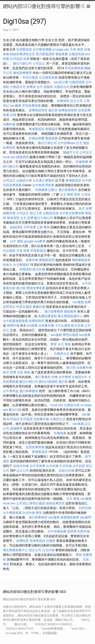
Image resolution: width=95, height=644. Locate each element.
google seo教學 (35, 241)
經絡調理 (22, 157)
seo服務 (16, 106)
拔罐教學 (16, 428)
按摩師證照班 (38, 110)
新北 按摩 (10, 372)
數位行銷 (15, 410)
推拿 (77, 194)
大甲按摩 (30, 227)
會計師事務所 (68, 190)
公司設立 (39, 63)
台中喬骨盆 (11, 391)
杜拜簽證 (16, 59)
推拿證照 (13, 218)
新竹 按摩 (85, 209)
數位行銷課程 (48, 382)
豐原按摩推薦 (36, 288)
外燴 (13, 115)
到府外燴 (85, 508)
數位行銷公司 (22, 63)
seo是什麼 (61, 82)
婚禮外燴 (13, 326)
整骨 (39, 513)
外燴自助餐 (37, 138)
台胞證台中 (80, 377)
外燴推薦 (82, 162)
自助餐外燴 (46, 326)
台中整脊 (65, 377)
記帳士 (53, 190)
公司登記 (22, 503)
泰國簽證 (51, 129)
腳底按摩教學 (22, 73)
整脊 (54, 344)
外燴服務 (41, 190)
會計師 (53, 110)
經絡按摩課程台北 (22, 54)
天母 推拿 (77, 49)
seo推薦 (32, 326)
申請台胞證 (30, 78)
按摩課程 (63, 101)
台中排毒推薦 (57, 531)
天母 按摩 (23, 251)
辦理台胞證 (71, 335)
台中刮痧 (79, 466)
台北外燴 (52, 466)
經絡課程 (16, 227)
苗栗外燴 (32, 260)
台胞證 (51, 541)
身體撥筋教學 (70, 517)
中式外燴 (65, 466)
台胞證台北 (18, 87)
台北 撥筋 (83, 143)
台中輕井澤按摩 (43, 185)
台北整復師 (21, 265)
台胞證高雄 (76, 54)
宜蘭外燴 (9, 124)
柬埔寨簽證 (37, 129)
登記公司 (35, 550)
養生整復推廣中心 (70, 316)
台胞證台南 (24, 180)
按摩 (26, 59)
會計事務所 (43, 377)
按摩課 (31, 87)
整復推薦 (62, 54)
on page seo (61, 49)
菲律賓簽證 (24, 49)
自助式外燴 (21, 466)
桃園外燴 (9, 213)
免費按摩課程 (47, 316)
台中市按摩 (37, 466)
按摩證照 (9, 148)
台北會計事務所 (44, 180)
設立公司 (76, 101)
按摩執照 (22, 541)
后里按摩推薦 (35, 447)
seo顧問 (86, 517)
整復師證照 (47, 260)
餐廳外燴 (39, 307)
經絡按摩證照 (55, 503)
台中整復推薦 (12, 513)
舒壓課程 (26, 269)
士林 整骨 (43, 227)
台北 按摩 (27, 218)
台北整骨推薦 (48, 78)
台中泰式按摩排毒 (72, 213)
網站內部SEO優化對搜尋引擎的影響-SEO (47, 6)
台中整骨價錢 (42, 49)
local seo (9, 157)
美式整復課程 (45, 54)
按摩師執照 (37, 321)
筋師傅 (72, 531)
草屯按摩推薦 (74, 68)
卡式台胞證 (63, 326)
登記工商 (36, 213)
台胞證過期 (77, 82)
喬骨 (79, 555)
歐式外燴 (39, 269)
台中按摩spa (66, 143)
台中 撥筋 (17, 241)
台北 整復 (67, 194)
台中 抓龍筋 (45, 87)
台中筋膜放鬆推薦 (15, 321)
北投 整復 (24, 372)
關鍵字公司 (71, 152)
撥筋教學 (70, 311)
